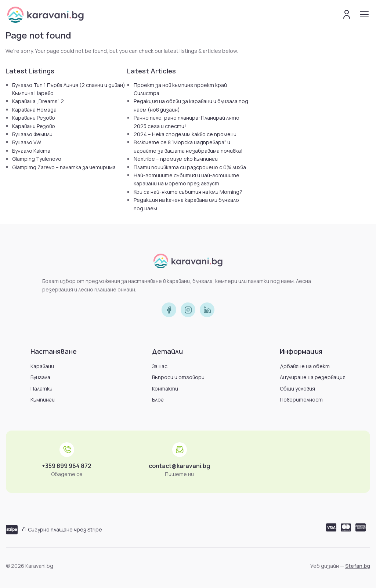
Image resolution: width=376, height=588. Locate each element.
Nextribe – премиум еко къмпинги (176, 159)
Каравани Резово (34, 118)
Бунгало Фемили (32, 134)
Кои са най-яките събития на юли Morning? (188, 192)
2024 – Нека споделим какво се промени (185, 134)
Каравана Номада (34, 110)
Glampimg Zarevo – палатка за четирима (64, 167)
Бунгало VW (27, 142)
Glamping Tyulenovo (37, 159)
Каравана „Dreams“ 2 (38, 101)
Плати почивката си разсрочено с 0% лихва (190, 167)
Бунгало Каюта (31, 151)
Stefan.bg (358, 566)
